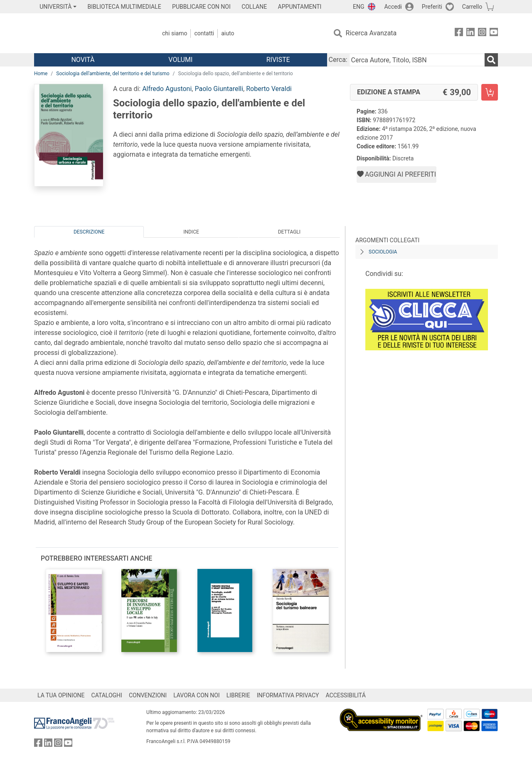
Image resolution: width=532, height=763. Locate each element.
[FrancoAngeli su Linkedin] (470, 33)
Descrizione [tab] (89, 232)
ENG (358, 7)
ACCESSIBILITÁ (346, 695)
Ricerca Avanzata (371, 33)
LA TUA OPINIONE (61, 695)
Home (41, 74)
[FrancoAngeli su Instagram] (482, 33)
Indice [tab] (191, 232)
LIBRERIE (238, 695)
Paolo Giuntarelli (219, 89)
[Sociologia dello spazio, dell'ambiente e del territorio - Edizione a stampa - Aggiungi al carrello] (490, 92)
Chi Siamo (175, 33)
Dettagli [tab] (289, 232)
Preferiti (432, 7)
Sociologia (383, 252)
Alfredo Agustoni (167, 89)
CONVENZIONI (148, 695)
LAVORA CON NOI (197, 695)
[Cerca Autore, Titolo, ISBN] (417, 60)
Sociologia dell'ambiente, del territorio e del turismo (113, 74)
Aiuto (228, 33)
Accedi (393, 7)
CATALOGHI (107, 695)
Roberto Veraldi (269, 89)
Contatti (204, 33)
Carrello (472, 7)
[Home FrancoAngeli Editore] (89, 33)
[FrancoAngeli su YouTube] (494, 33)
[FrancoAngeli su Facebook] (459, 33)
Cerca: (338, 60)
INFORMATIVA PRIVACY (288, 695)
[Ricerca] (491, 60)
